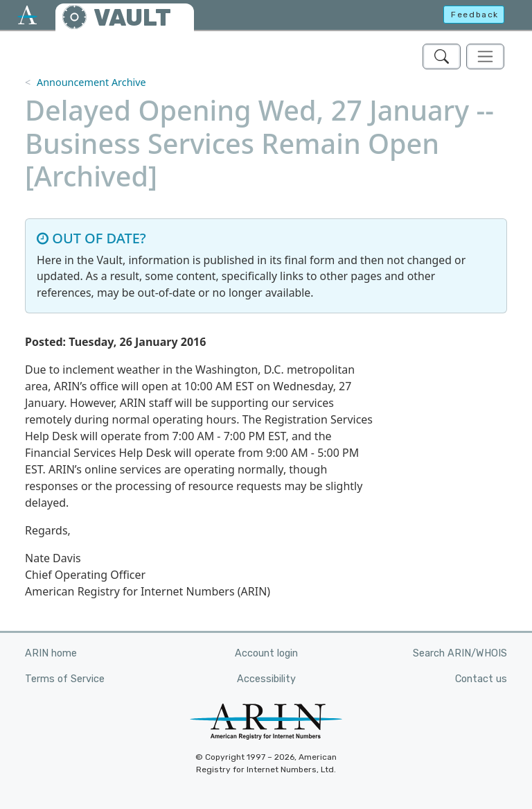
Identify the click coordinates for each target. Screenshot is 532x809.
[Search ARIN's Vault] (442, 56)
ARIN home (51, 653)
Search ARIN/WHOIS (460, 653)
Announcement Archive (91, 82)
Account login (266, 653)
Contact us (481, 679)
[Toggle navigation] (485, 56)
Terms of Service (65, 679)
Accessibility (266, 679)
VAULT (132, 18)
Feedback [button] (475, 15)
